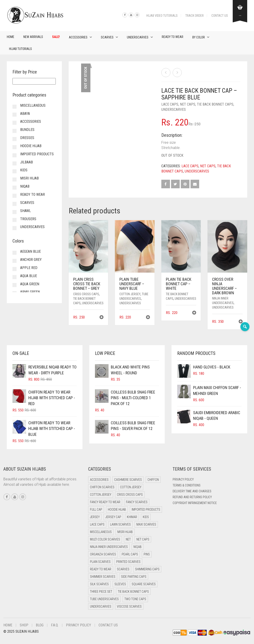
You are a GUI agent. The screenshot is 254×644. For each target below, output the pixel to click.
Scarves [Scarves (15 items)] (123, 569)
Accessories (78, 37)
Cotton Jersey (130, 294)
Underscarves (138, 37)
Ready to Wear (173, 37)
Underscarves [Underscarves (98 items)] (101, 606)
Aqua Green (30, 284)
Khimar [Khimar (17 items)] (132, 517)
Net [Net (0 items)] (128, 539)
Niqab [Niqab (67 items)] (138, 547)
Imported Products (37, 154)
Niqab (25, 186)
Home (11, 37)
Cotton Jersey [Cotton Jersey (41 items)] (131, 487)
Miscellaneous (33, 105)
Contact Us (220, 16)
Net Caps (188, 104)
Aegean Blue (30, 251)
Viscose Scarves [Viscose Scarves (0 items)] (129, 606)
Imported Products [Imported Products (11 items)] (146, 510)
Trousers (28, 219)
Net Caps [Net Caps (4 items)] (143, 539)
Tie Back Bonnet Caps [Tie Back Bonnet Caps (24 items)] (133, 592)
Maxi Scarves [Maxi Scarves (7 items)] (146, 524)
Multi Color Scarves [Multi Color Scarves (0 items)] (105, 539)
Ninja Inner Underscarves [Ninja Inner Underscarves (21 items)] (109, 547)
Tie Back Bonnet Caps (215, 104)
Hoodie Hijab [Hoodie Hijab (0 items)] (117, 510)
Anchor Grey (31, 260)
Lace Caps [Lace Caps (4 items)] (97, 524)
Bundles (27, 130)
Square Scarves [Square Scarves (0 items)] (144, 584)
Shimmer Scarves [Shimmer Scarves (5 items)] (103, 577)
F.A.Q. (55, 625)
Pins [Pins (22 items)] (147, 554)
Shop (24, 625)
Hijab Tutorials (21, 49)
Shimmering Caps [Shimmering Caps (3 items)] (147, 569)
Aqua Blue (29, 276)
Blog (40, 625)
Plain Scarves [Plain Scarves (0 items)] (100, 562)
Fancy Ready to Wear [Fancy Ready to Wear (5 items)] (105, 502)
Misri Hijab (29, 178)
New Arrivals (33, 37)
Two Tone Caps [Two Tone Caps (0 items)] (135, 599)
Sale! (56, 37)
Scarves (107, 37)
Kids (24, 170)
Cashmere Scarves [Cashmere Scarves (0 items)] (128, 480)
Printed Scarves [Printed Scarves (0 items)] (128, 562)
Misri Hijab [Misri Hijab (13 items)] (125, 532)
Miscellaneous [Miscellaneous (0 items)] (101, 532)
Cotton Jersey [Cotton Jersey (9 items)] (101, 495)
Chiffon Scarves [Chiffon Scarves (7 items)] (102, 487)
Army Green (30, 292)
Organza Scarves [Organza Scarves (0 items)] (103, 554)
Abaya (25, 114)
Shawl (25, 211)
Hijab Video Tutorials (162, 16)
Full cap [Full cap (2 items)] (96, 510)
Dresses (27, 138)
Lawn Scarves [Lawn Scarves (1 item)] (120, 524)
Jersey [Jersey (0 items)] (95, 517)
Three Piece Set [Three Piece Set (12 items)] (101, 592)
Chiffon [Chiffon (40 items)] (153, 480)
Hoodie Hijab (31, 146)
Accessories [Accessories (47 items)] (99, 480)
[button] (102, 318)
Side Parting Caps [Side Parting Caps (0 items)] (134, 577)
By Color (199, 37)
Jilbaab (27, 162)
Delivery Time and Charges (192, 491)
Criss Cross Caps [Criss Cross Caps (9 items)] (130, 495)
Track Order (195, 16)
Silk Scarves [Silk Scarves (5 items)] (99, 584)
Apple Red (29, 268)
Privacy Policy (183, 479)
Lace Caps (170, 104)
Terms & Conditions (187, 485)
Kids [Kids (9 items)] (146, 517)
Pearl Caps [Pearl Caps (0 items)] (130, 554)
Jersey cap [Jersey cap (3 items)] (113, 517)
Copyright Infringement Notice (195, 503)
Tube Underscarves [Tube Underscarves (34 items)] (104, 599)
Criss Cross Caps (86, 294)
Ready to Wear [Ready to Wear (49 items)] (101, 569)
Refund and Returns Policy (192, 497)
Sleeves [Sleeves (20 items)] (120, 584)
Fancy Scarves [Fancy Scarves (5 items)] (137, 502)
